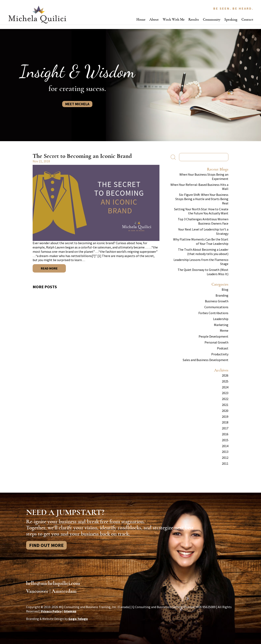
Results (194, 19)
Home (141, 19)
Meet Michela (77, 104)
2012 (225, 458)
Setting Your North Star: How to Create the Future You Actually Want (201, 211)
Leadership (221, 319)
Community (212, 19)
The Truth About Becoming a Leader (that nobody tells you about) (203, 252)
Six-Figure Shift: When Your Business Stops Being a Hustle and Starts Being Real (202, 199)
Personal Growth (216, 342)
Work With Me (174, 19)
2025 (225, 381)
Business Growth (217, 301)
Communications (216, 307)
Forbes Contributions (213, 313)
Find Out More (46, 545)
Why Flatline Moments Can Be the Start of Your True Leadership (201, 241)
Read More (49, 268)
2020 (225, 411)
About (154, 19)
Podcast (223, 348)
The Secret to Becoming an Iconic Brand (82, 156)
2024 (225, 387)
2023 (225, 393)
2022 (225, 399)
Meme (224, 330)
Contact (247, 19)
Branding (222, 295)
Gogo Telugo (78, 619)
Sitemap (70, 611)
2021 (225, 405)
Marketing (221, 325)
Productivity (220, 354)
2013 (225, 452)
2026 (225, 375)
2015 (225, 440)
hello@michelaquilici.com (53, 583)
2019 (225, 417)
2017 (225, 428)
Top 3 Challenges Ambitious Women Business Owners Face (203, 221)
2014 (225, 446)
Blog (225, 289)
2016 (225, 434)
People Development (213, 336)
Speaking (231, 19)
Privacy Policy (51, 611)
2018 (225, 422)
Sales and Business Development (206, 360)
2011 (225, 463)
